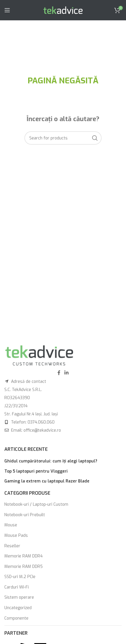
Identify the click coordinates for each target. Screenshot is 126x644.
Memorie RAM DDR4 (24, 556)
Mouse (11, 525)
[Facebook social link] (59, 373)
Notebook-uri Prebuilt (25, 515)
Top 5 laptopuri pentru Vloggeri (36, 471)
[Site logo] (63, 10)
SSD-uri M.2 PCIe (20, 577)
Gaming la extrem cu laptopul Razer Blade (47, 481)
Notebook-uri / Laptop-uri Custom (36, 504)
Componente (16, 618)
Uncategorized (18, 608)
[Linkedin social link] (66, 373)
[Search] (63, 138)
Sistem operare (19, 597)
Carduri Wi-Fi (17, 587)
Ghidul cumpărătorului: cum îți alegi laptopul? (51, 461)
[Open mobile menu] (7, 10)
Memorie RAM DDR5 (24, 567)
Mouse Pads (16, 536)
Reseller (12, 546)
